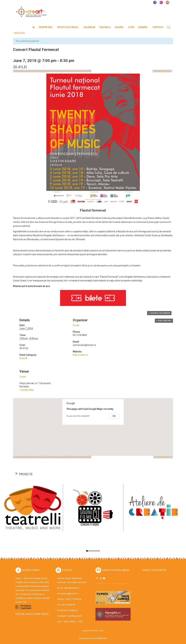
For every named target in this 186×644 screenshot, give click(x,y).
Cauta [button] (169, 28)
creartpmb (73, 610)
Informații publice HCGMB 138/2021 (32, 614)
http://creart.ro (80, 355)
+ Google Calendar (159, 313)
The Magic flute (163, 71)
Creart (76, 325)
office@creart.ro (72, 588)
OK (114, 416)
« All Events (19, 33)
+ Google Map (27, 390)
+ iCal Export (164, 321)
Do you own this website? (78, 416)
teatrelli (23, 358)
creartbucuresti (74, 616)
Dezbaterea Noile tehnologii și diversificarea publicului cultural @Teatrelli (51, 71)
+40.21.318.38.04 (73, 599)
